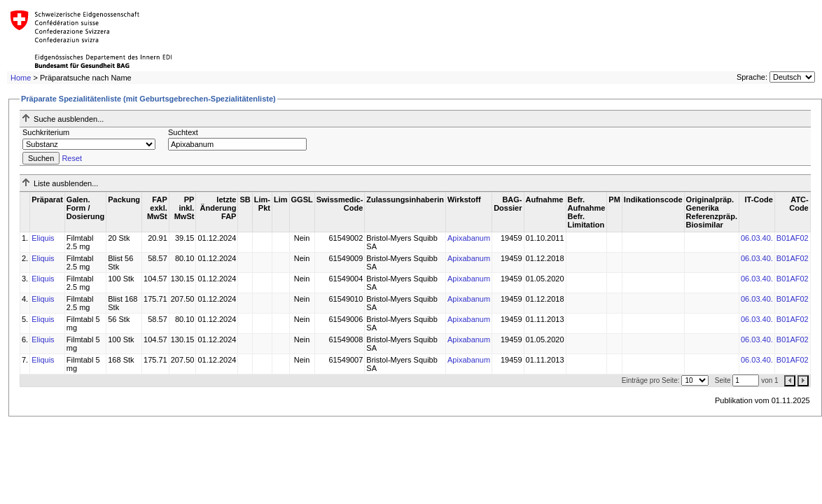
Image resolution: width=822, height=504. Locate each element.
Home (21, 78)
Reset (72, 158)
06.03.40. (757, 238)
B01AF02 (793, 238)
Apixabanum (469, 238)
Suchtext (183, 132)
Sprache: (752, 77)
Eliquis (43, 238)
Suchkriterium (46, 132)
